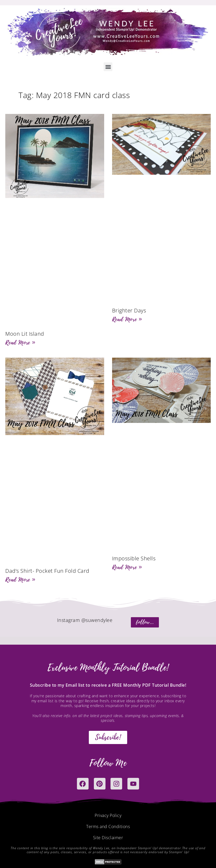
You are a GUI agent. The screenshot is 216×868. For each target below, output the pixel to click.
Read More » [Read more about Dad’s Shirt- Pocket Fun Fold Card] (20, 580)
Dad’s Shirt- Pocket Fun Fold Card (47, 571)
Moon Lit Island (25, 334)
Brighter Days (129, 310)
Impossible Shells (134, 558)
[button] (108, 67)
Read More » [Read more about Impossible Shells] (127, 567)
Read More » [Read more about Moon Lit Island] (20, 343)
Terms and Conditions (108, 827)
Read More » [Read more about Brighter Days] (127, 319)
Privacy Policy (108, 816)
